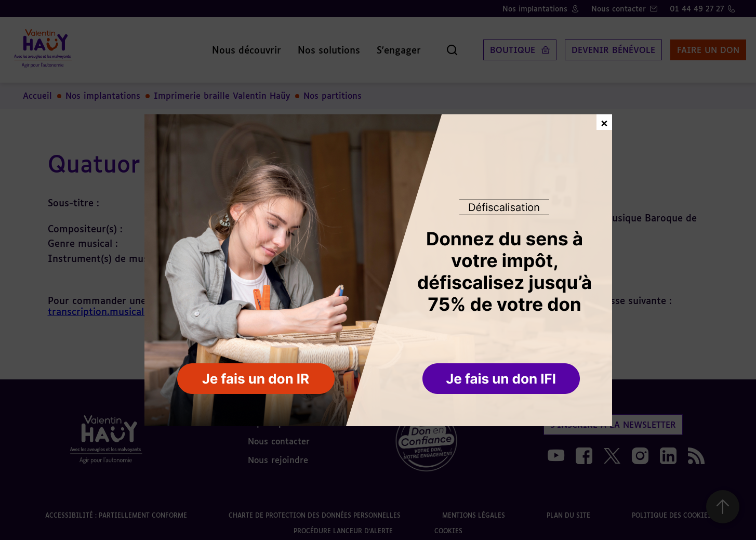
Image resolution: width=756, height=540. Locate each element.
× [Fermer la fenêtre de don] (604, 122)
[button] (502, 379)
